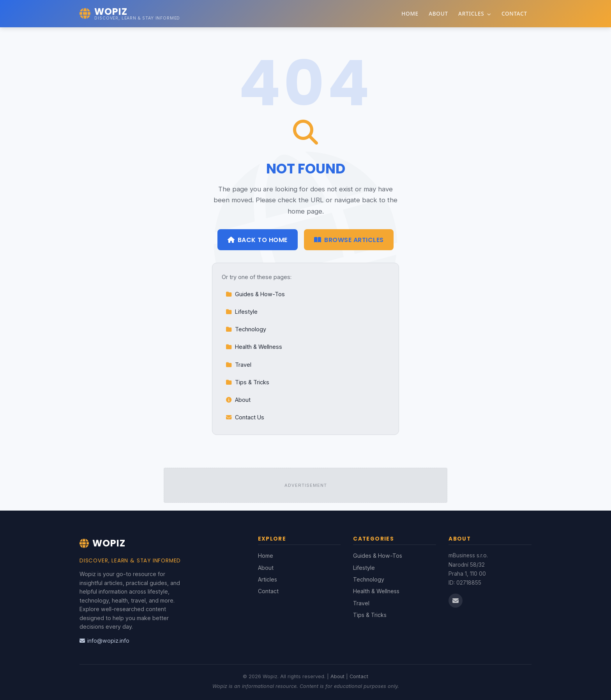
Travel (238, 365)
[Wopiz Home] (130, 14)
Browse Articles (349, 240)
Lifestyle (242, 312)
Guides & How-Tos (255, 294)
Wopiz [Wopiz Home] (102, 543)
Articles (475, 13)
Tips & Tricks (247, 382)
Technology (246, 329)
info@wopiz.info (104, 641)
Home (410, 13)
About (438, 13)
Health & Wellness (254, 347)
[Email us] (456, 601)
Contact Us (245, 417)
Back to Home (258, 240)
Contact (514, 13)
